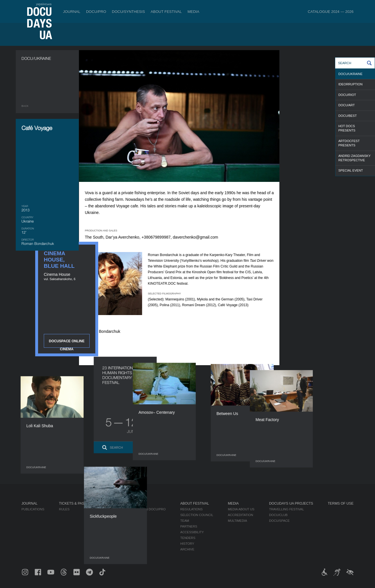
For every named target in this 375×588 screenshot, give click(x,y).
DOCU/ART (347, 105)
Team (185, 521)
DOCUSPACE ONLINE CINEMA (322, 152)
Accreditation (240, 515)
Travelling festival (287, 509)
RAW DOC (114, 515)
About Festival (166, 12)
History (187, 544)
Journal (72, 12)
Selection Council (197, 515)
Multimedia (237, 521)
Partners (189, 526)
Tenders (188, 538)
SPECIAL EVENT (351, 170)
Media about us (241, 509)
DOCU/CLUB (278, 515)
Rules (64, 509)
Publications (33, 509)
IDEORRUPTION (350, 84)
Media (193, 12)
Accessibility (192, 532)
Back (25, 106)
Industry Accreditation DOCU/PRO (136, 509)
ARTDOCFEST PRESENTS (349, 143)
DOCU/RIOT (347, 95)
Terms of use (341, 504)
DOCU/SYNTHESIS (129, 12)
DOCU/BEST (348, 116)
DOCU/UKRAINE (350, 74)
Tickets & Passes (75, 504)
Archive (187, 549)
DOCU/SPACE (279, 521)
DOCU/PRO (96, 12)
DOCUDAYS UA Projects (291, 504)
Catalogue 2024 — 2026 (331, 12)
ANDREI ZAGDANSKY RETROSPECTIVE (354, 158)
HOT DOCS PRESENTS (347, 128)
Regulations (192, 509)
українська (44, 4)
